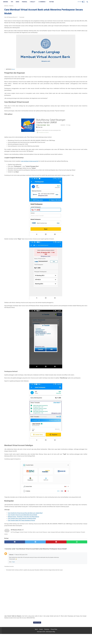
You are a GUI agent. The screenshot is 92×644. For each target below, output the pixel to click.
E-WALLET (34, 2)
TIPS (13, 2)
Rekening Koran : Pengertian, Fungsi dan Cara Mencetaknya (23, 540)
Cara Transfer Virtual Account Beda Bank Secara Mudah (23, 538)
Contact (41, 639)
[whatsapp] (53, 565)
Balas (10, 589)
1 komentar (22, 18)
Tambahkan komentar (9, 594)
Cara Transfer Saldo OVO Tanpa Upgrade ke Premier (21, 544)
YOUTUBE (52, 2)
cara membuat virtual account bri (31, 172)
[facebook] (11, 565)
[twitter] (25, 565)
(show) (13, 72)
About (36, 639)
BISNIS (18, 2)
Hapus (14, 589)
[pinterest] (39, 565)
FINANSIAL (26, 2)
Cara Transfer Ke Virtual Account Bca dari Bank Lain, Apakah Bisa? (25, 536)
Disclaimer (47, 639)
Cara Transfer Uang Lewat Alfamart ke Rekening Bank (22, 542)
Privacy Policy (54, 639)
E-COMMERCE (43, 2)
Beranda (7, 2)
